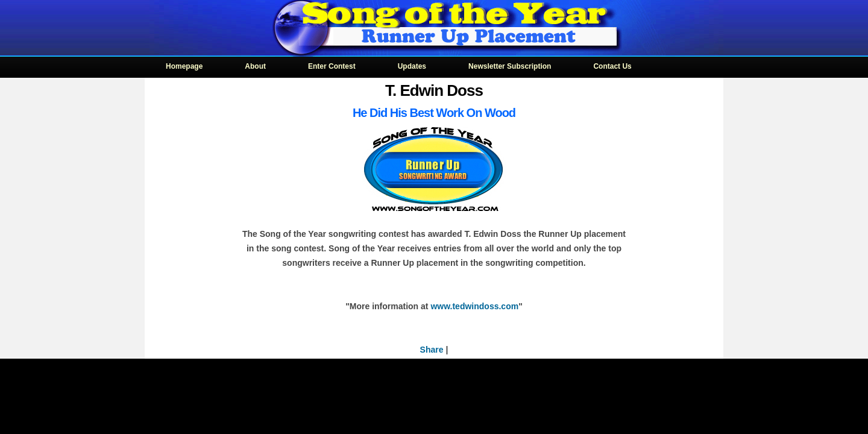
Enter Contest (332, 66)
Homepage (184, 66)
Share (432, 350)
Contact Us (612, 66)
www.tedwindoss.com (474, 306)
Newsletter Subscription (510, 66)
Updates (412, 66)
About (255, 66)
